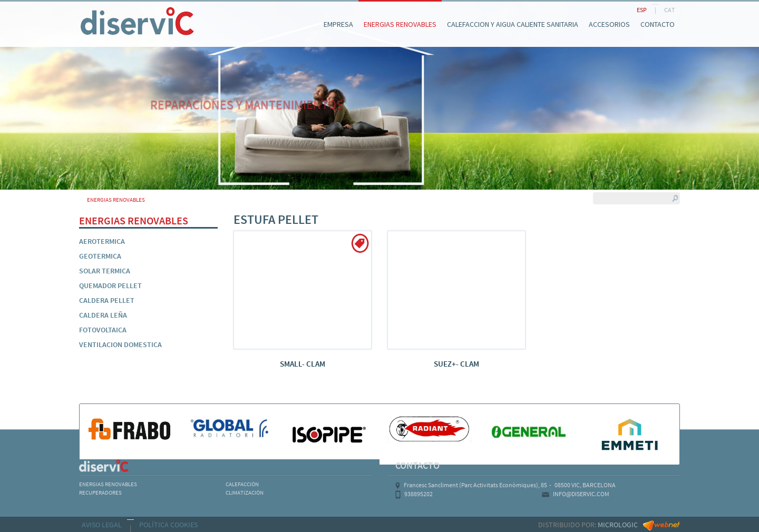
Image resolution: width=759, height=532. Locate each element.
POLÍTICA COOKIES (168, 525)
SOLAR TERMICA (105, 271)
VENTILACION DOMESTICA (120, 344)
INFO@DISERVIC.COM (581, 494)
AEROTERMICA (102, 241)
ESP (642, 10)
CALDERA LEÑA (103, 315)
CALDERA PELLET (107, 300)
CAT (669, 10)
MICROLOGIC (618, 525)
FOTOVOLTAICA (103, 330)
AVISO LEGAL (102, 525)
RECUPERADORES (100, 492)
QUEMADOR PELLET (110, 285)
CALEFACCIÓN (242, 484)
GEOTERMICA (100, 256)
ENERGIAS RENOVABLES (108, 484)
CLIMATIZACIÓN (245, 492)
